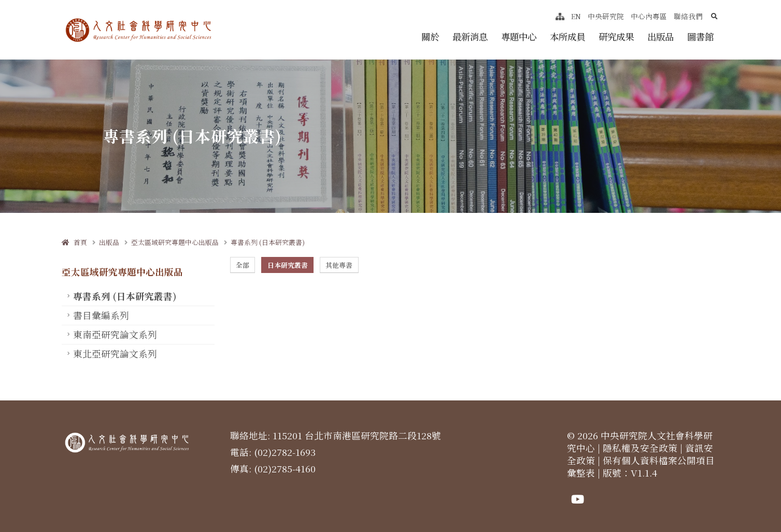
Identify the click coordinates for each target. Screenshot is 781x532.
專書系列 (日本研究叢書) (268, 242)
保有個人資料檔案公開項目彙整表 (641, 466)
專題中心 (519, 37)
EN (576, 16)
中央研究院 (606, 16)
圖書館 (700, 37)
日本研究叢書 (288, 265)
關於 (430, 37)
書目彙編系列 (101, 315)
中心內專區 (649, 16)
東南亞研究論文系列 (115, 334)
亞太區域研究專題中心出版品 (175, 242)
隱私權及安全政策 (640, 448)
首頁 (74, 242)
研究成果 (616, 37)
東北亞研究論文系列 (115, 354)
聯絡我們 (688, 16)
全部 (243, 265)
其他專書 (339, 265)
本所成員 (567, 37)
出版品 (661, 37)
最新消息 (470, 37)
